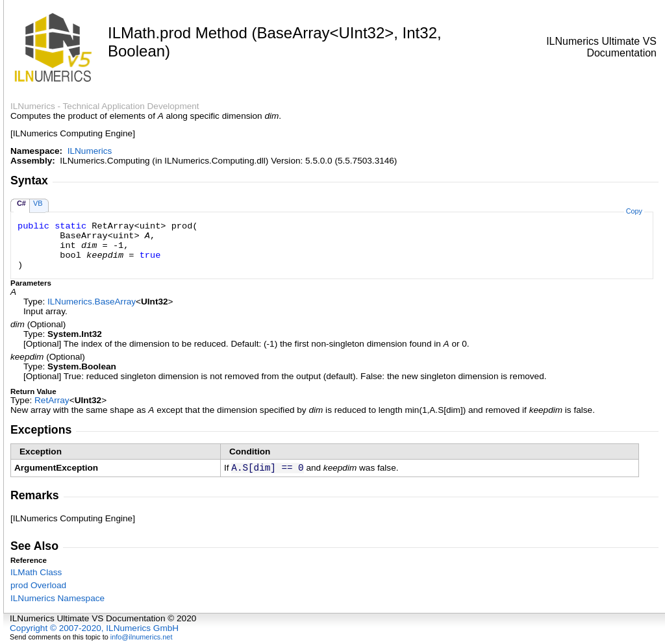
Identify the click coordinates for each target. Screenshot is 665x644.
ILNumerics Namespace (57, 598)
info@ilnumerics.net (142, 637)
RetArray (52, 400)
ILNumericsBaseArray (92, 302)
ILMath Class (36, 572)
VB (38, 203)
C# (21, 203)
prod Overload (38, 585)
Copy (634, 211)
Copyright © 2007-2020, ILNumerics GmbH (94, 628)
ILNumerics (90, 151)
